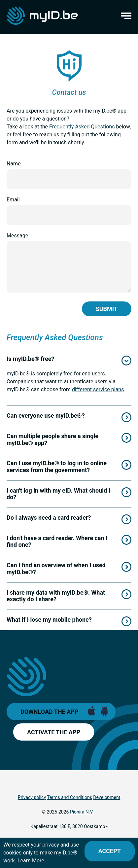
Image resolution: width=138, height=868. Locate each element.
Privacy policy (32, 797)
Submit (107, 309)
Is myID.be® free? (31, 359)
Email (13, 200)
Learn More (31, 861)
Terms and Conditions (69, 797)
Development (107, 797)
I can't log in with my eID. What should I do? (58, 494)
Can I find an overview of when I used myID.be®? (56, 569)
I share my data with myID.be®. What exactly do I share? (56, 596)
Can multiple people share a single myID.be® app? (52, 439)
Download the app (50, 712)
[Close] (110, 851)
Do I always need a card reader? (49, 518)
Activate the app (54, 732)
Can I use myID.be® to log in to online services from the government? (57, 467)
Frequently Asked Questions (82, 127)
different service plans (98, 389)
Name (14, 164)
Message (17, 236)
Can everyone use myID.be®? (46, 416)
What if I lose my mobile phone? (49, 620)
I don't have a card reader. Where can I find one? (57, 541)
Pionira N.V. (82, 812)
